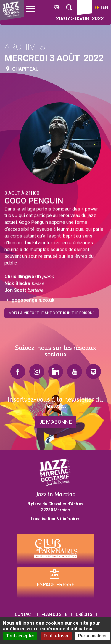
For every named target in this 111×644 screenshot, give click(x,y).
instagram (37, 372)
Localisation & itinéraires (56, 519)
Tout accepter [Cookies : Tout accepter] (20, 636)
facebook (18, 372)
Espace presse (55, 585)
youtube (75, 372)
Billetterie (85, 7)
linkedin (56, 372)
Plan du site (54, 614)
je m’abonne (55, 422)
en (105, 7)
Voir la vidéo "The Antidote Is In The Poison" (52, 311)
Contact (24, 614)
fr (97, 7)
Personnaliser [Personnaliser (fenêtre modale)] (92, 636)
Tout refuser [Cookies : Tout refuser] (56, 636)
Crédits (84, 614)
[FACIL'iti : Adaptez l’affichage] (57, 8)
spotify (94, 372)
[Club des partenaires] (56, 549)
